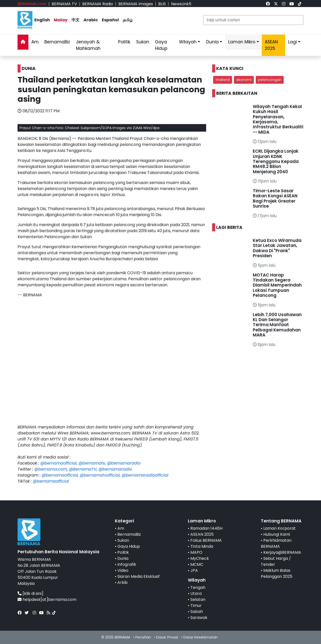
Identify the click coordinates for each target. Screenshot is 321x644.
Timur (196, 606)
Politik (124, 42)
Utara (196, 593)
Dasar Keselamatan (200, 637)
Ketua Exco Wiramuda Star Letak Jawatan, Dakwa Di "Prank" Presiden (277, 248)
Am (35, 42)
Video (123, 570)
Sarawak (199, 618)
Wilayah (188, 42)
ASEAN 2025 (202, 534)
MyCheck (200, 558)
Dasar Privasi (167, 637)
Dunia (212, 42)
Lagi (293, 42)
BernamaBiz (57, 42)
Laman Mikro (242, 42)
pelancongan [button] (270, 80)
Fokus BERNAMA (206, 540)
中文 (75, 20)
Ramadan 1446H (206, 528)
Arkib (123, 582)
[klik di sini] (33, 593)
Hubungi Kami (277, 534)
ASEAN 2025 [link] (271, 45)
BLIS (162, 4)
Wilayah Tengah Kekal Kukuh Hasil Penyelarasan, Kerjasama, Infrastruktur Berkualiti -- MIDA (278, 119)
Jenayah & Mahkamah (88, 45)
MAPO (196, 552)
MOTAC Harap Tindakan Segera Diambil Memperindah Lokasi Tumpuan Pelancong (277, 285)
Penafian (143, 637)
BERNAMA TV (64, 4)
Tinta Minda (202, 546)
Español (110, 20)
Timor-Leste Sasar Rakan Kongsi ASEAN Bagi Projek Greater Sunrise (275, 198)
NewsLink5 (181, 4)
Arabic (91, 20)
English (42, 20)
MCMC (197, 564)
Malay (61, 20)
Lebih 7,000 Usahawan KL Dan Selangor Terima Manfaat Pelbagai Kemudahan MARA (277, 325)
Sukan (143, 42)
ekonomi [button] (244, 80)
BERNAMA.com (32, 4)
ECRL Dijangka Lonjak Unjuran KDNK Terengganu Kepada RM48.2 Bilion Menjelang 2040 (276, 161)
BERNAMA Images (136, 4)
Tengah (198, 587)
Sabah (197, 612)
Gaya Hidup (161, 45)
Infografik (127, 564)
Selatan (198, 600)
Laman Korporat (279, 528)
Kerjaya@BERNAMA (282, 552)
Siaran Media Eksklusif (139, 576)
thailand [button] (223, 80)
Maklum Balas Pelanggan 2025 (277, 573)
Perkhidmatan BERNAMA (276, 543)
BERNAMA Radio (98, 4)
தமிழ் (128, 20)
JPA (194, 570)
